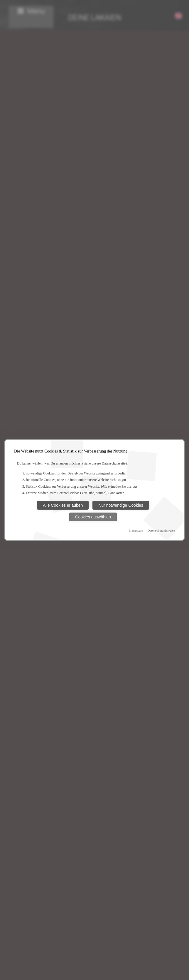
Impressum (136, 530)
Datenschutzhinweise (161, 530)
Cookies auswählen (93, 517)
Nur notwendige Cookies (121, 505)
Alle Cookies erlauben (63, 505)
